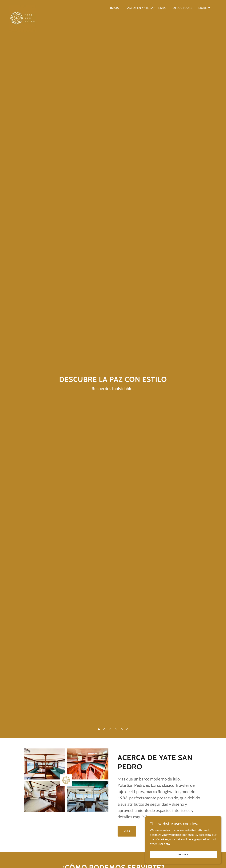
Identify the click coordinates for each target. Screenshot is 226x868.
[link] (23, 7)
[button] (205, 8)
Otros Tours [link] (182, 8)
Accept (183, 854)
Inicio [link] (115, 8)
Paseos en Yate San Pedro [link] (146, 8)
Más (127, 831)
